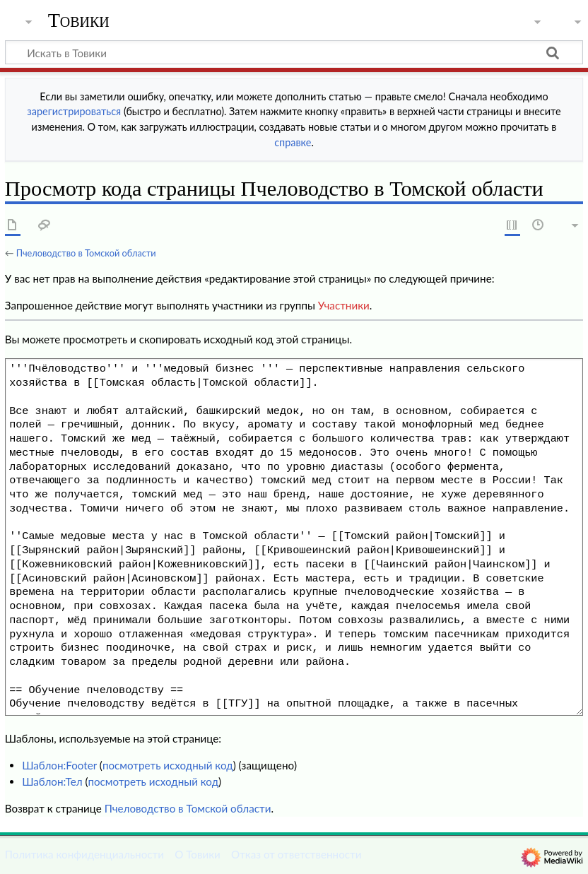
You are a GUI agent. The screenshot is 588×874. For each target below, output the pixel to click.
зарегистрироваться (74, 111)
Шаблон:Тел (52, 781)
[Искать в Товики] (294, 52)
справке (293, 142)
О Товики (198, 854)
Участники (344, 305)
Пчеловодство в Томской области (86, 253)
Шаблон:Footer (59, 765)
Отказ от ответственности (296, 854)
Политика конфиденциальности (84, 854)
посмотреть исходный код (168, 765)
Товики (79, 20)
